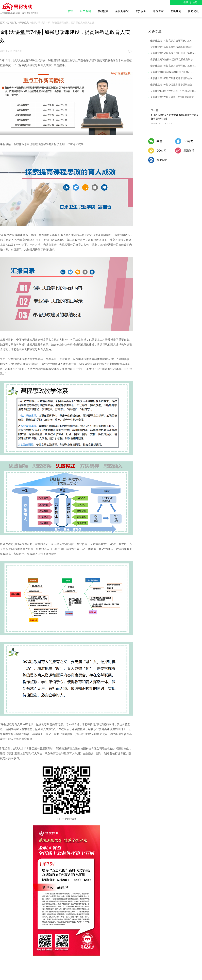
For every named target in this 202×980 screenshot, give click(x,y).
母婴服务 (141, 11)
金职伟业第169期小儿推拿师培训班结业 (172, 84)
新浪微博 (189, 151)
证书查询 (86, 11)
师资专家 (158, 11)
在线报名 (103, 11)
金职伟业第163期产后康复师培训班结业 (172, 78)
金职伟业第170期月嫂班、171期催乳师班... (174, 97)
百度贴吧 (162, 160)
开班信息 (24, 22)
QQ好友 (188, 141)
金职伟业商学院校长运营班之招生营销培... (173, 59)
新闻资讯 (193, 11)
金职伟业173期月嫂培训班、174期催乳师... (174, 91)
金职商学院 (122, 11)
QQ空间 (161, 151)
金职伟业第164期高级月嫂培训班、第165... (174, 53)
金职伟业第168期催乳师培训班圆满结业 (172, 47)
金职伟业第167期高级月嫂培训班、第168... (174, 66)
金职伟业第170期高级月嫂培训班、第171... (174, 40)
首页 (71, 11)
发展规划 (176, 11)
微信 (159, 141)
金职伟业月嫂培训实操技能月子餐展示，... (173, 72)
